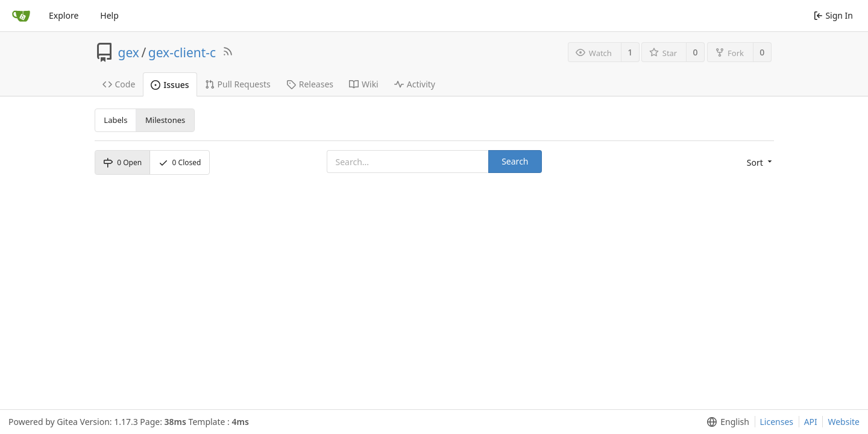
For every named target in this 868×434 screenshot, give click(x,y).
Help (109, 15)
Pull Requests (238, 84)
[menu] (760, 163)
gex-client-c (182, 52)
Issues (170, 85)
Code (119, 84)
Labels (115, 120)
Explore (64, 15)
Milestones (165, 120)
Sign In (833, 15)
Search (515, 161)
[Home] (21, 16)
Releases (310, 84)
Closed (180, 162)
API (811, 422)
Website (844, 422)
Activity (415, 84)
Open (122, 162)
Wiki (364, 84)
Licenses (777, 422)
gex (129, 52)
